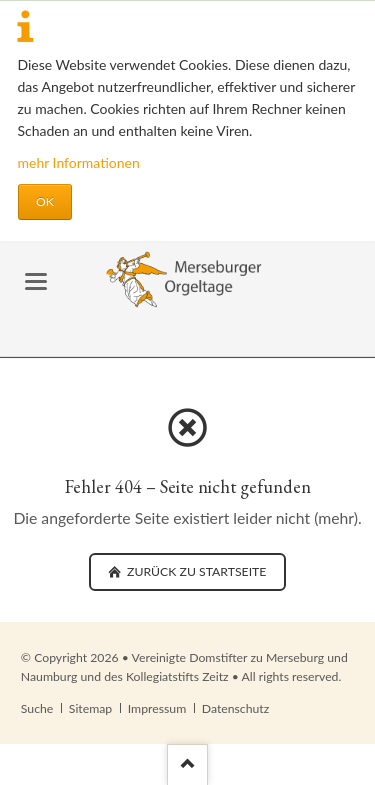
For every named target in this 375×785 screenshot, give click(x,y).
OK (45, 201)
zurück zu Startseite (195, 571)
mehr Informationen (79, 162)
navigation (36, 281)
